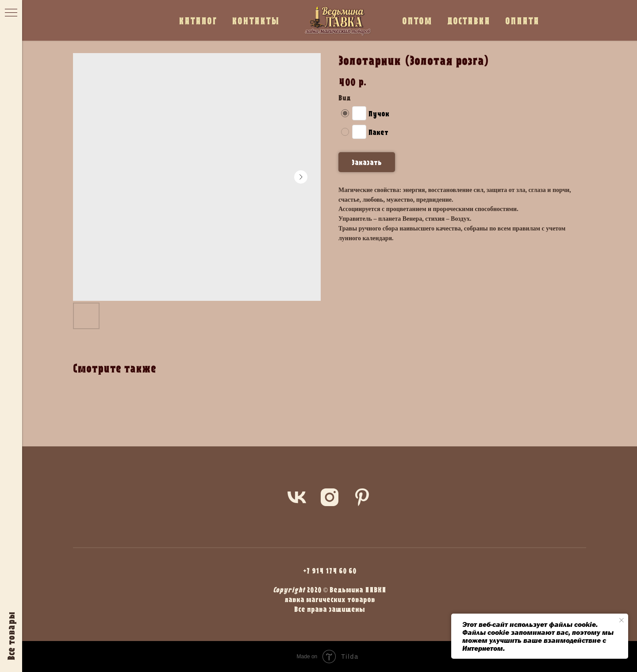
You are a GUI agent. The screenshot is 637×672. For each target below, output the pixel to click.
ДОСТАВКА (469, 21)
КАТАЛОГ (198, 21)
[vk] (297, 497)
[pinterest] (362, 497)
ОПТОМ (417, 21)
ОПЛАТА (522, 21)
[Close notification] (622, 620)
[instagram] (330, 497)
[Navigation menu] (11, 13)
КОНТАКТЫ (256, 21)
